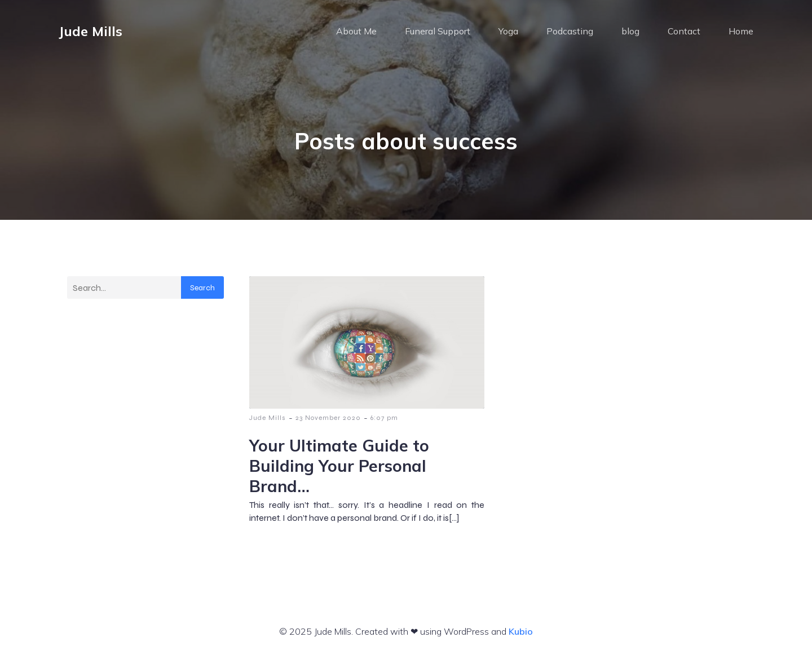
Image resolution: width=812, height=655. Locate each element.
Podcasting (570, 31)
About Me (356, 31)
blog (630, 31)
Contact (684, 31)
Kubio (521, 631)
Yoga (508, 31)
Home (741, 31)
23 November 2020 (328, 418)
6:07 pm (384, 418)
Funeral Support (438, 31)
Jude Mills (268, 418)
